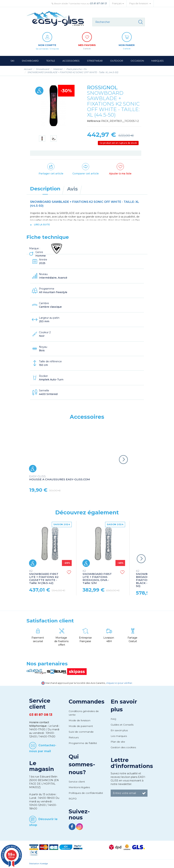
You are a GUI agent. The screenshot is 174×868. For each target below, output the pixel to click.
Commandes (87, 702)
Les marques (119, 736)
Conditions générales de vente (84, 713)
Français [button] (118, 3)
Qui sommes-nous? (82, 765)
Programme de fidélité (83, 743)
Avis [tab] (72, 189)
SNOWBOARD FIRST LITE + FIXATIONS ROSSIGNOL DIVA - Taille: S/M (97, 577)
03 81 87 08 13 (98, 3)
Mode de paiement (81, 726)
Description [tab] (45, 189)
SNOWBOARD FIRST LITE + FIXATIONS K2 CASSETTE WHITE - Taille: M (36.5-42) (44, 577)
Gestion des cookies (123, 748)
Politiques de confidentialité (86, 793)
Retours (74, 738)
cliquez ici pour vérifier (119, 683)
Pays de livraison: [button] (140, 3)
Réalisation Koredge (39, 864)
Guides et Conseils (122, 725)
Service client (77, 782)
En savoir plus (119, 730)
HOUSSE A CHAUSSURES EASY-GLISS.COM (60, 478)
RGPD (73, 799)
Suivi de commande (81, 732)
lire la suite (42, 225)
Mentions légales (79, 787)
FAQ (113, 719)
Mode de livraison (80, 721)
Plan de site (118, 742)
